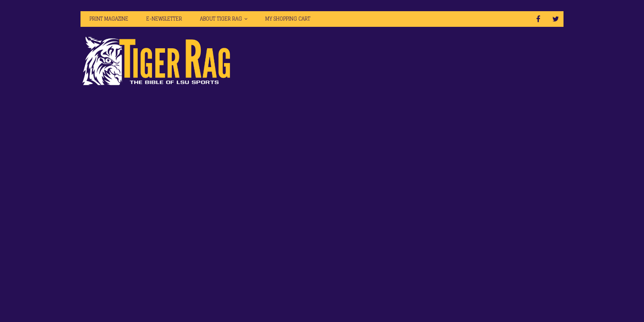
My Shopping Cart (288, 19)
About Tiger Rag (221, 19)
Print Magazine (109, 19)
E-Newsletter (164, 19)
